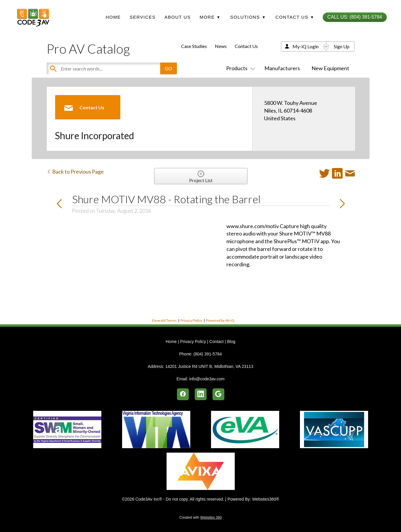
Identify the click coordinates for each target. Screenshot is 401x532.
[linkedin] (201, 394)
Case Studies (194, 46)
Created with (200, 517)
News (221, 46)
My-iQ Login (306, 46)
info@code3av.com (207, 379)
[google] (218, 394)
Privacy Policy (191, 320)
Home (113, 17)
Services (143, 17)
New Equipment (330, 68)
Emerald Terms (164, 320)
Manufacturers (282, 68)
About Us (178, 17)
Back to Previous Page (75, 172)
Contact (216, 342)
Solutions (248, 17)
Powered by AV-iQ (220, 320)
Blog (231, 342)
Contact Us (246, 46)
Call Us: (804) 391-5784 (355, 17)
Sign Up (342, 46)
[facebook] (183, 394)
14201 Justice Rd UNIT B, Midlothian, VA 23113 (209, 366)
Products (239, 68)
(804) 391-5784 (208, 354)
